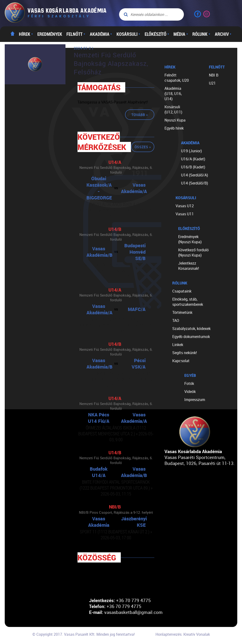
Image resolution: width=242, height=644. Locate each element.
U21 (212, 83)
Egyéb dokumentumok (191, 337)
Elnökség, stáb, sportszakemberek (188, 302)
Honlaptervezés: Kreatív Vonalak (183, 634)
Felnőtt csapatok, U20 (177, 78)
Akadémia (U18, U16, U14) (173, 94)
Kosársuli (128, 34)
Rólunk (201, 34)
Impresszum (195, 400)
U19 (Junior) (191, 151)
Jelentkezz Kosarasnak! (189, 266)
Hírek (26, 34)
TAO (176, 320)
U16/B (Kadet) (193, 167)
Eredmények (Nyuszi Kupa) (190, 239)
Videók (190, 392)
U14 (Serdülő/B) (194, 183)
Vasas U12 (185, 206)
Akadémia (101, 34)
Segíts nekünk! (185, 353)
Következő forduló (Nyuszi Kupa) (193, 252)
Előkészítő (157, 34)
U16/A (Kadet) (193, 159)
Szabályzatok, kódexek (191, 329)
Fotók (189, 383)
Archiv (223, 34)
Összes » (143, 147)
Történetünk (182, 312)
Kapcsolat (181, 361)
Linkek (178, 345)
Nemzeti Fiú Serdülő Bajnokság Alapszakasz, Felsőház (111, 63)
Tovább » (140, 115)
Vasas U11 (185, 214)
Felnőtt (76, 34)
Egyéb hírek (174, 128)
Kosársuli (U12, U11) (173, 109)
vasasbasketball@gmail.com (133, 612)
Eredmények (50, 34)
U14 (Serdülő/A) (194, 175)
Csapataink (182, 291)
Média (181, 34)
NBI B (214, 75)
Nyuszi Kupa (175, 120)
